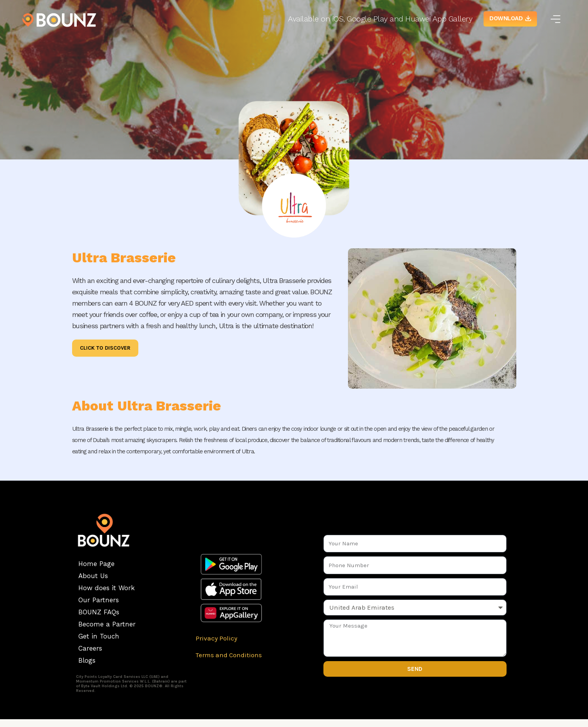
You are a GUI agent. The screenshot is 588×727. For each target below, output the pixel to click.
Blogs (87, 660)
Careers (90, 648)
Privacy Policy (216, 638)
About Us (93, 576)
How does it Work (107, 588)
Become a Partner (107, 624)
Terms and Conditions (229, 655)
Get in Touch (99, 636)
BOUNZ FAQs (99, 612)
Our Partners (99, 600)
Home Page (96, 564)
